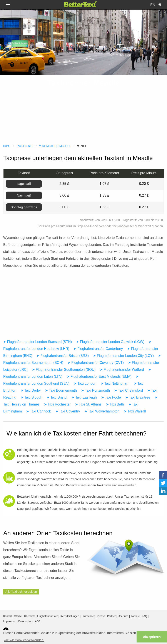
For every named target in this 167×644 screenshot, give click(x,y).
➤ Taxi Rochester (57, 404)
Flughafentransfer (47, 616)
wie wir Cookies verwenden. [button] (24, 640)
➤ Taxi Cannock (38, 411)
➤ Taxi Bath (115, 404)
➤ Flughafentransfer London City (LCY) (123, 356)
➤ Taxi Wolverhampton (102, 411)
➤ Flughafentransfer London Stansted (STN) (38, 342)
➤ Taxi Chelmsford (129, 390)
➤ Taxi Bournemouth (61, 390)
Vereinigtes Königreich (55, 146)
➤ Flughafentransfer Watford (122, 370)
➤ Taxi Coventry (68, 411)
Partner (111, 616)
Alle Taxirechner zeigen (21, 592)
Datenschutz (26, 621)
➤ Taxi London (85, 383)
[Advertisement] (83, 109)
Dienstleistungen (69, 616)
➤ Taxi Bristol (57, 397)
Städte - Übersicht (25, 616)
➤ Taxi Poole (111, 397)
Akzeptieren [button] (152, 637)
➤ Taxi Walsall (135, 411)
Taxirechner (25, 146)
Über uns (123, 616)
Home (7, 146)
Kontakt (8, 616)
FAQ (145, 616)
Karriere (135, 616)
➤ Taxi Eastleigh (84, 397)
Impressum (10, 621)
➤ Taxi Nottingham (115, 383)
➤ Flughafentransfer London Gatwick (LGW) (110, 342)
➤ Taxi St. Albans (88, 404)
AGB (38, 621)
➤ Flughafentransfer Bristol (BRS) (63, 356)
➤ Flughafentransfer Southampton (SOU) (64, 370)
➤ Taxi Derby (31, 390)
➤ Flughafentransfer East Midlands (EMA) (99, 377)
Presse (101, 616)
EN (153, 5)
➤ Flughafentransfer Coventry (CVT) (96, 363)
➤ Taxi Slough (32, 397)
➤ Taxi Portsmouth (95, 390)
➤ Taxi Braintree (138, 397)
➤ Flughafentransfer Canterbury (98, 349)
